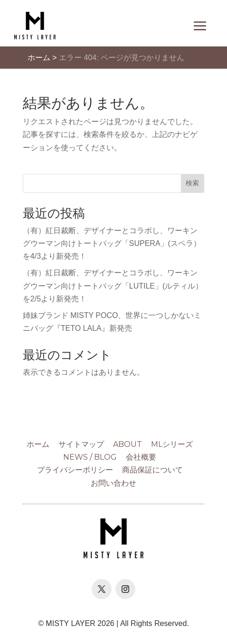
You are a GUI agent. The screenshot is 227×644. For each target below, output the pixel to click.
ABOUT (128, 444)
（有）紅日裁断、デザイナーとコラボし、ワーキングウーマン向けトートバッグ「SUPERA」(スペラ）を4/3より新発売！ (112, 243)
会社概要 (141, 457)
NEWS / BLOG (90, 457)
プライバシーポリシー (75, 470)
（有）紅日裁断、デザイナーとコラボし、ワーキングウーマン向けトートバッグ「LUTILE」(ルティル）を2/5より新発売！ (113, 286)
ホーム (39, 58)
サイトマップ (81, 444)
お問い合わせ (113, 483)
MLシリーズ (172, 444)
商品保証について (152, 470)
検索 (192, 183)
